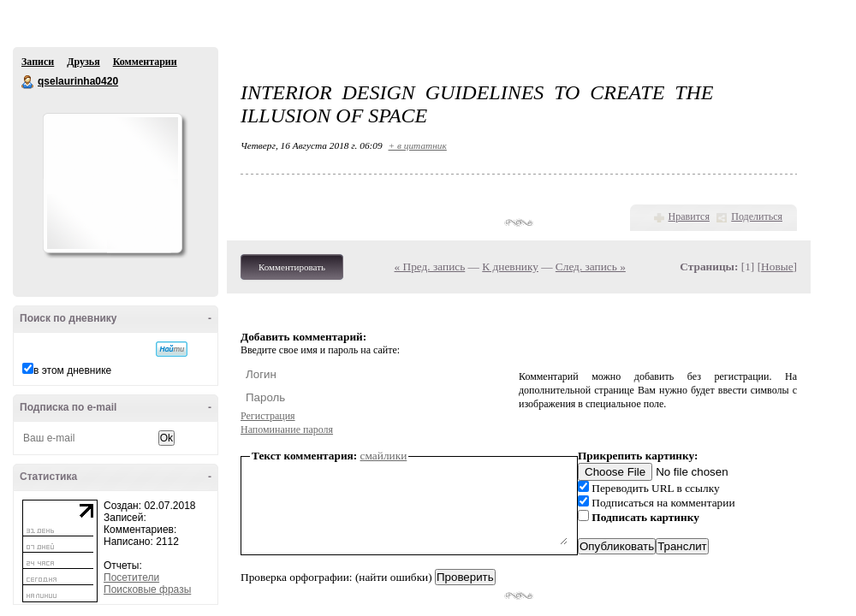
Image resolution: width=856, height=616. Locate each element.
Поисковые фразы (147, 589)
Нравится (689, 216)
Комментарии (145, 62)
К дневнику (510, 267)
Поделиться (757, 216)
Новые (777, 267)
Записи (38, 62)
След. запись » (591, 267)
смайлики (384, 456)
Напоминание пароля (287, 429)
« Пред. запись (430, 267)
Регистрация (268, 416)
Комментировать (292, 267)
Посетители (131, 577)
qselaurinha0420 (28, 82)
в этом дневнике (72, 370)
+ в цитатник (418, 145)
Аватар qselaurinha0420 (112, 183)
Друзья (83, 62)
